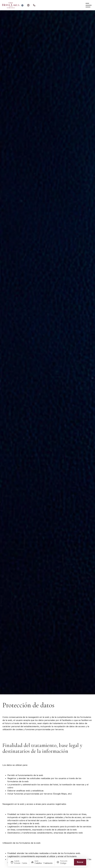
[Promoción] (66, 863)
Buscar (80, 862)
